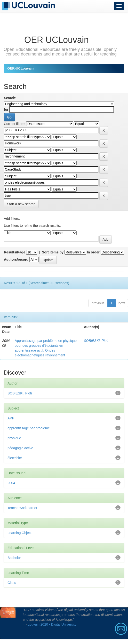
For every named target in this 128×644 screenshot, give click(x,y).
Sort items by (53, 252)
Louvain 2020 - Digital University (52, 624)
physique (14, 438)
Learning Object (20, 533)
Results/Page (15, 252)
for (6, 110)
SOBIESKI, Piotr (96, 341)
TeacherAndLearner (22, 508)
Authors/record (16, 259)
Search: (10, 98)
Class (12, 583)
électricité (15, 458)
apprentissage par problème (29, 428)
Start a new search (21, 204)
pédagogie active (20, 448)
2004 (11, 483)
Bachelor (14, 558)
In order (93, 252)
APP (11, 418)
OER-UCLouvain (20, 68)
